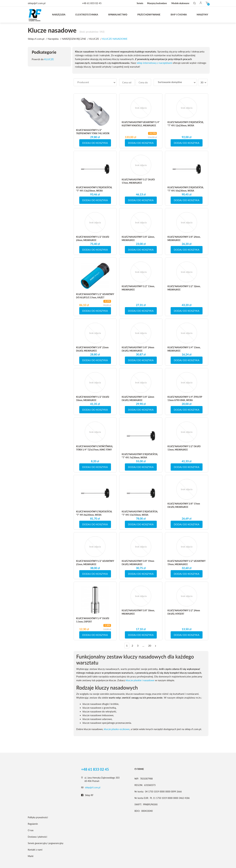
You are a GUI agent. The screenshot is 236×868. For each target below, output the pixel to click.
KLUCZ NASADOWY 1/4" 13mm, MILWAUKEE (184, 349)
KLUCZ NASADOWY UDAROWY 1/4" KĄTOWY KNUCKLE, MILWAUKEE (141, 124)
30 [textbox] (202, 82)
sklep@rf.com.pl (93, 787)
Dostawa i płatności (37, 837)
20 (150, 646)
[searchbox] (95, 82)
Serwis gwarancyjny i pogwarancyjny (46, 843)
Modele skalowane (180, 3)
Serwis (140, 3)
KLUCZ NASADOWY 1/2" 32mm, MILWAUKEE (184, 288)
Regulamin (33, 824)
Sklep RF (87, 795)
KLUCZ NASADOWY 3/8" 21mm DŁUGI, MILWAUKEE (92, 349)
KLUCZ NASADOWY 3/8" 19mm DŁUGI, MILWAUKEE (138, 563)
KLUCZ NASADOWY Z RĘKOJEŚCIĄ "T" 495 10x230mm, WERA (185, 189)
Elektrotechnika (87, 14)
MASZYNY (202, 14)
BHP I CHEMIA (179, 14)
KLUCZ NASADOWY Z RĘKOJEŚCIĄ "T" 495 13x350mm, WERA (140, 513)
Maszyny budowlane (157, 3)
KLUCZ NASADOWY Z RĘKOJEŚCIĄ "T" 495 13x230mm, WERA (94, 189)
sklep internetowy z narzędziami (154, 63)
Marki (31, 856)
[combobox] (95, 82)
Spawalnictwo (118, 14)
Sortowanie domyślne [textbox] (170, 82)
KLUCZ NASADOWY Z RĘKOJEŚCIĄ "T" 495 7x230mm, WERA (140, 456)
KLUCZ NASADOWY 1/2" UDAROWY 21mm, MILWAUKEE (95, 563)
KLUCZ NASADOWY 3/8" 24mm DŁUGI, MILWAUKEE (138, 349)
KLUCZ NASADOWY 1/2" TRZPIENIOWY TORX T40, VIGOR (93, 132)
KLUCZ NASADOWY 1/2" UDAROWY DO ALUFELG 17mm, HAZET (95, 296)
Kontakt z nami (35, 850)
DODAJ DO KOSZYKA (95, 143)
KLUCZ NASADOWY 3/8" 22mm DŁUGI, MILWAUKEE (138, 398)
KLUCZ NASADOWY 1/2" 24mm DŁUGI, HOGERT (184, 612)
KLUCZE (49, 59)
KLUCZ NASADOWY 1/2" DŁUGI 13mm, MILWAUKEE (184, 448)
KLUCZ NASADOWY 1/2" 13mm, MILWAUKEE (138, 288)
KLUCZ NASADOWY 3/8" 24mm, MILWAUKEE (184, 238)
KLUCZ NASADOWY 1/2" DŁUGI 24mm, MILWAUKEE (93, 238)
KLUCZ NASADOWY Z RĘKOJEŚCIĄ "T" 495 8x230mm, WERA (94, 513)
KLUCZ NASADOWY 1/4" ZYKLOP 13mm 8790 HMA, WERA (185, 398)
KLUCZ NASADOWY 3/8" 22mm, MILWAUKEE (138, 238)
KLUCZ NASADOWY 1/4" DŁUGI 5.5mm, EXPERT (93, 620)
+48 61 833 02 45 (92, 3)
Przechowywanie (149, 14)
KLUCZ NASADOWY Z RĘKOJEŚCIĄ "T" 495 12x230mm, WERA (185, 124)
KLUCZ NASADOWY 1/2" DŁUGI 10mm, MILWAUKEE (93, 398)
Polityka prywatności (38, 817)
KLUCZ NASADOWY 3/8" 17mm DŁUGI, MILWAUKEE (184, 505)
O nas (31, 830)
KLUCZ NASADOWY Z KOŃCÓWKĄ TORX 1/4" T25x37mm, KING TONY (94, 448)
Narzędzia (59, 14)
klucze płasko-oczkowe (117, 729)
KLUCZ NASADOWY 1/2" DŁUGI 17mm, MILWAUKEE (138, 181)
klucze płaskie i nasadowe (140, 680)
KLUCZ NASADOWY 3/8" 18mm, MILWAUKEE (138, 612)
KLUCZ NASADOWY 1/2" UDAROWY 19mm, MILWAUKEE (186, 563)
